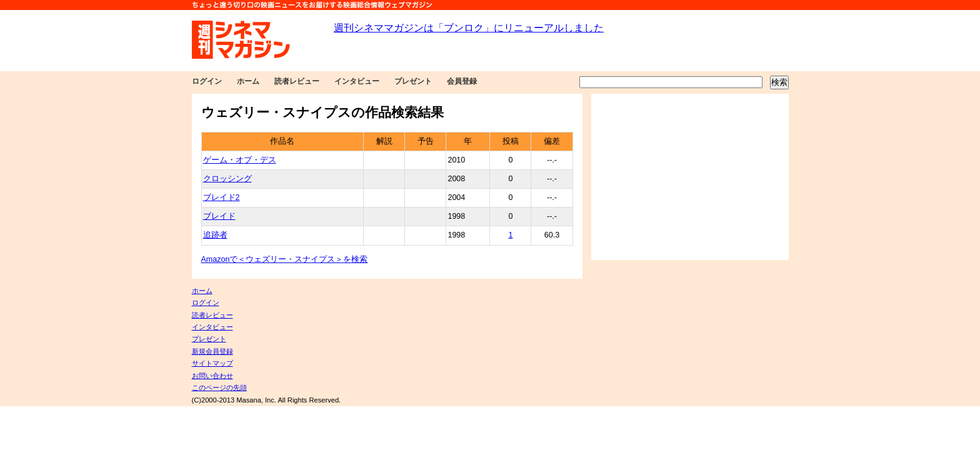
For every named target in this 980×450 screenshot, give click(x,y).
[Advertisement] (690, 177)
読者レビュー (297, 81)
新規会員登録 (212, 351)
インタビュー (357, 81)
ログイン (207, 81)
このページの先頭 (219, 387)
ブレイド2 (222, 197)
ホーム (248, 81)
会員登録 (462, 81)
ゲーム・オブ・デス (240, 160)
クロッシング (227, 179)
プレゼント (413, 81)
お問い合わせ (212, 376)
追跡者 (215, 235)
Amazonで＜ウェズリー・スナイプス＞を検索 (285, 259)
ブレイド (219, 216)
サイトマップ (212, 363)
